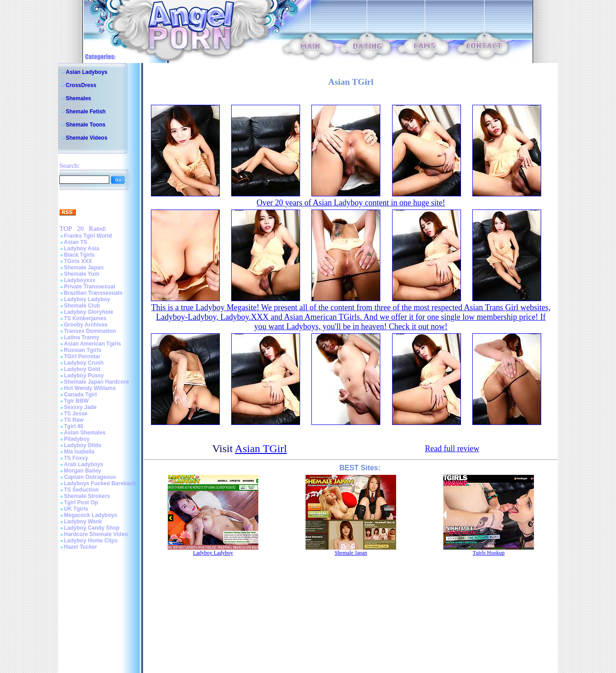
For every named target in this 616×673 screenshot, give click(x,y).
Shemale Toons (86, 125)
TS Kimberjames (85, 318)
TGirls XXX (78, 261)
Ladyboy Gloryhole (89, 312)
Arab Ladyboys (84, 464)
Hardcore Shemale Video (96, 534)
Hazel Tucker (80, 547)
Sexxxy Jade (80, 407)
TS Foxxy (76, 458)
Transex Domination (90, 331)
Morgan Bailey (82, 471)
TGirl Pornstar (82, 356)
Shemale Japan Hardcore (96, 382)
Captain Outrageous (90, 477)
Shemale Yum (82, 274)
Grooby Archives (86, 325)
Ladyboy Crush (84, 363)
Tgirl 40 (74, 426)
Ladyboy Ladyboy (87, 299)
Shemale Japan (84, 268)
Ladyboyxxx (80, 280)
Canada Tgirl (80, 395)
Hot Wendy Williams (90, 388)
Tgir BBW (76, 401)
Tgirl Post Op (81, 502)
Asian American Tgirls (92, 344)
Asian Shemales (85, 433)
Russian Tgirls (83, 350)
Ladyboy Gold (82, 369)
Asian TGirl (261, 449)
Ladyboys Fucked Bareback (100, 483)
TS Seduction (81, 490)
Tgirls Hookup (489, 553)
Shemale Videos (87, 138)
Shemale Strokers (87, 496)
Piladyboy (77, 439)
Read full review (452, 449)
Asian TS (75, 242)
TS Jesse (76, 414)
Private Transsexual (90, 287)
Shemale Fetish (86, 112)
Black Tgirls (79, 255)
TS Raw (74, 420)
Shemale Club (82, 306)
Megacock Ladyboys (90, 515)
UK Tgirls (76, 509)
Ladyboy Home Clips (91, 541)
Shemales (78, 98)
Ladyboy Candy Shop (92, 528)
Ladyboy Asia (82, 249)
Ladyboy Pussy (84, 376)
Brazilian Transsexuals (93, 293)
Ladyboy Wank (83, 522)
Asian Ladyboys (87, 72)
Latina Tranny (82, 337)
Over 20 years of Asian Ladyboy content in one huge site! (351, 203)
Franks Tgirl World (88, 236)
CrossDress (81, 85)
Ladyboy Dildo (83, 445)
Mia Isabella (79, 452)
